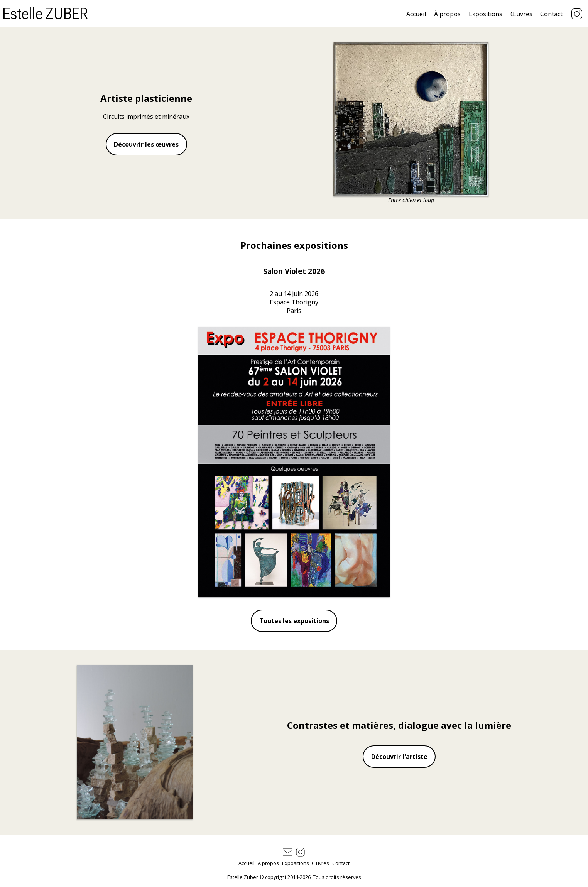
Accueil (416, 14)
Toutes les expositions (294, 621)
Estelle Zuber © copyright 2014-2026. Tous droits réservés (294, 877)
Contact (551, 14)
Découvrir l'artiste (399, 757)
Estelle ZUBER (45, 14)
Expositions (486, 14)
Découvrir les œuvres (146, 144)
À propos (447, 14)
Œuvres (521, 14)
